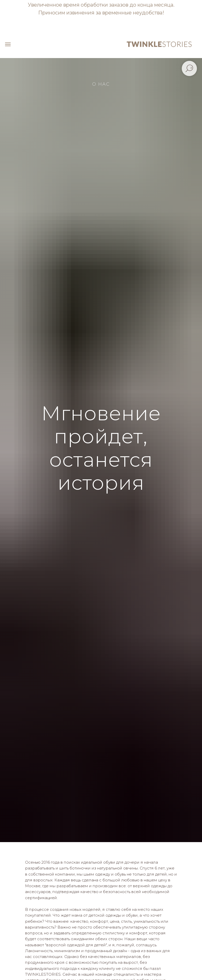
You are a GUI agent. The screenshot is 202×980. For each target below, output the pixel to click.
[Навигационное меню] (8, 44)
